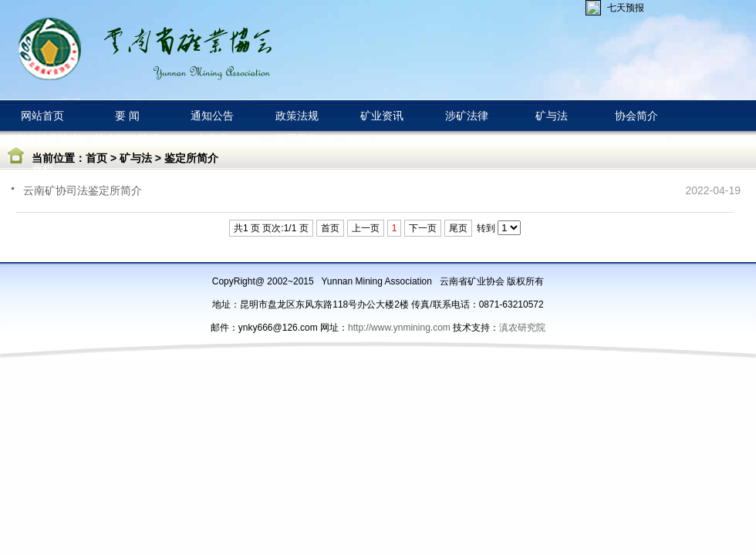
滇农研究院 (522, 328)
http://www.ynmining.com (400, 328)
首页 (96, 158)
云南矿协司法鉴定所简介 (83, 190)
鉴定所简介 (191, 158)
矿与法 (136, 158)
